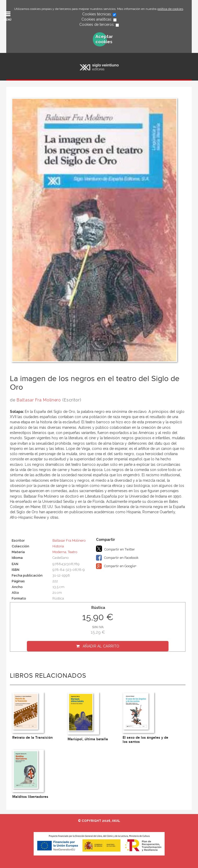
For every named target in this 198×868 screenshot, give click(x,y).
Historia (58, 546)
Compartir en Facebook (117, 558)
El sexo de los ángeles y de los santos (145, 739)
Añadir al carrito (101, 646)
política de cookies (170, 9)
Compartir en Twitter (115, 549)
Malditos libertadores (30, 797)
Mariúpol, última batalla (88, 739)
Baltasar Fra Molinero (39, 400)
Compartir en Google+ (116, 566)
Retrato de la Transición (32, 738)
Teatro (73, 552)
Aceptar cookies (101, 39)
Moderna (59, 552)
